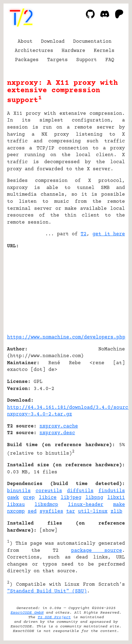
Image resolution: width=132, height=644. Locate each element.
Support (86, 60)
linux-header (86, 505)
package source (97, 551)
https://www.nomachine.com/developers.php (66, 337)
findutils (112, 491)
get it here (109, 234)
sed (32, 512)
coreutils (49, 491)
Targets (58, 60)
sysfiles (51, 512)
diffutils (80, 491)
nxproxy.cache (59, 426)
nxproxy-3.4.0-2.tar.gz (40, 414)
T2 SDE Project (54, 617)
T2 (84, 234)
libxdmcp (46, 505)
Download (53, 42)
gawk (13, 498)
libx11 (116, 498)
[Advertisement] (104, 289)
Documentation (92, 42)
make (119, 505)
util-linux (93, 512)
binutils (19, 491)
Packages (27, 60)
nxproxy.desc (57, 433)
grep (29, 498)
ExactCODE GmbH (27, 613)
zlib (117, 512)
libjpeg (71, 498)
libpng (94, 498)
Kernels (104, 51)
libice (48, 498)
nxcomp (16, 512)
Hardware (73, 51)
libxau (16, 505)
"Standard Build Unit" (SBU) (47, 591)
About (25, 42)
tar (71, 512)
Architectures (34, 51)
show (49, 531)
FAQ (110, 60)
